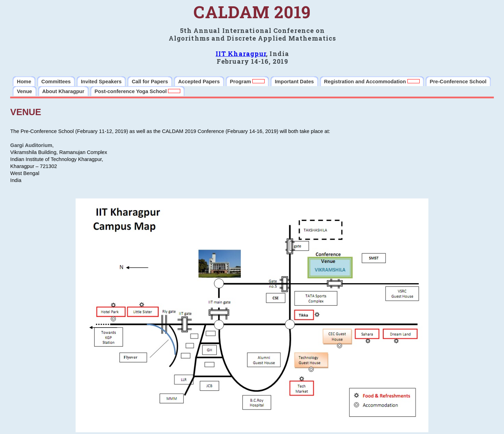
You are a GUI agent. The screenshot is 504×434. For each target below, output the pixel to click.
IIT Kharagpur (241, 54)
